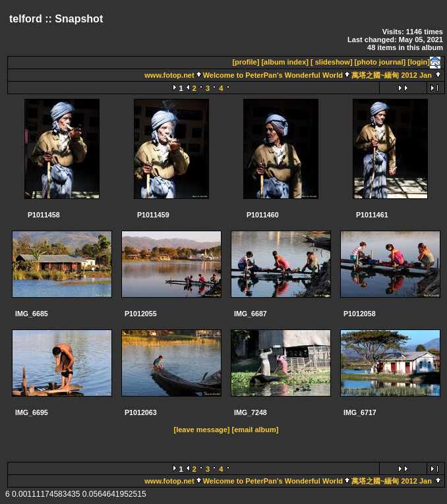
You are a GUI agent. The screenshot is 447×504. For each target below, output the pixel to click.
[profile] (246, 62)
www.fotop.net (169, 75)
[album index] (285, 62)
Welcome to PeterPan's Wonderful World (273, 75)
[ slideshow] (332, 62)
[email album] (255, 430)
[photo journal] (380, 62)
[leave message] (202, 430)
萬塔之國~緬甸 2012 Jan (392, 75)
